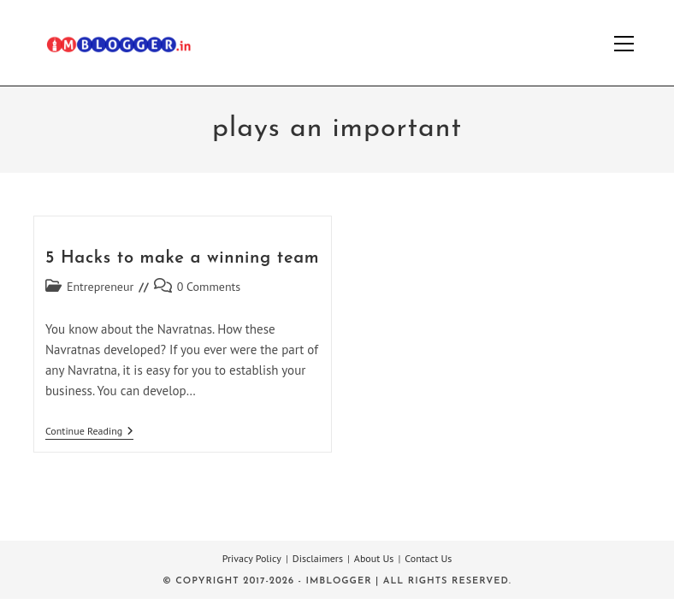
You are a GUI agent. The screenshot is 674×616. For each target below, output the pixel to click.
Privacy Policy (252, 558)
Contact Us (428, 558)
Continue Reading (89, 432)
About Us (374, 558)
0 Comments (209, 287)
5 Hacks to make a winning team (182, 258)
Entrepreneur (100, 287)
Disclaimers (318, 558)
